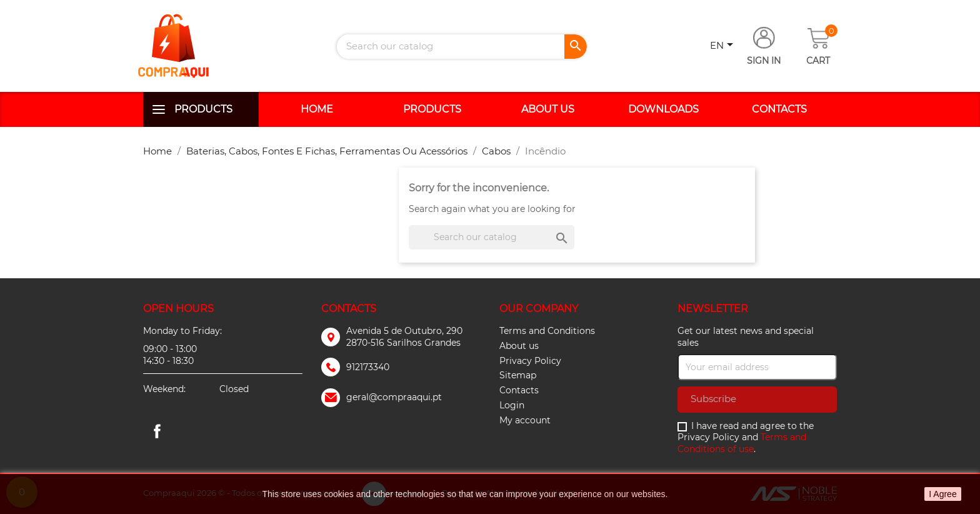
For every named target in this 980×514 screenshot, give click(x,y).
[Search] (462, 47)
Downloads (663, 109)
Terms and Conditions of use (742, 443)
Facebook (157, 431)
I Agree (942, 494)
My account (525, 420)
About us (548, 109)
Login (512, 405)
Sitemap (518, 375)
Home (317, 109)
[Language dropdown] (724, 46)
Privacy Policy (530, 361)
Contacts (779, 109)
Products (203, 109)
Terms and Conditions (547, 331)
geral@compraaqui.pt (394, 397)
